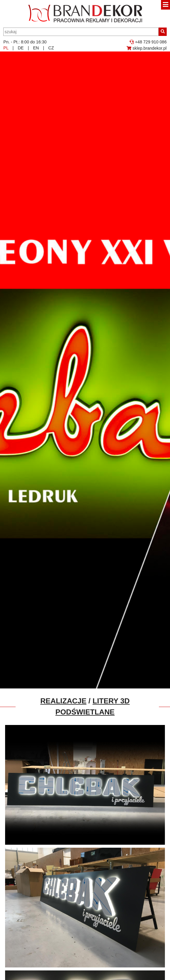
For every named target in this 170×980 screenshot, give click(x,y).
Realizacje (63, 701)
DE (21, 48)
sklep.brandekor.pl (147, 48)
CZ (51, 48)
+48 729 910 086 (148, 42)
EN (36, 48)
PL (6, 48)
